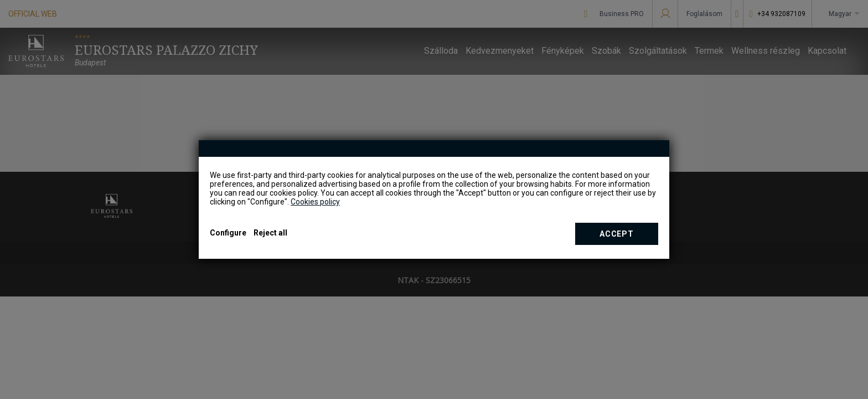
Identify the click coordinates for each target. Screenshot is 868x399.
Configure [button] (228, 233)
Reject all (270, 233)
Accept (616, 234)
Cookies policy (315, 202)
